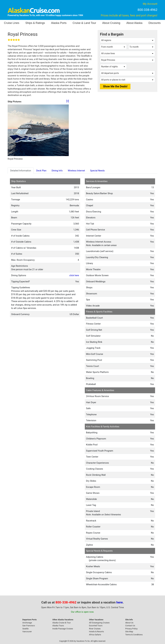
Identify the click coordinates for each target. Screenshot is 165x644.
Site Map (129, 632)
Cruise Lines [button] (12, 23)
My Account (150, 4)
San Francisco (29, 626)
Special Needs (97, 171)
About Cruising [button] (111, 23)
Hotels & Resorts (96, 632)
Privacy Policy (131, 629)
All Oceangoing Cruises (99, 623)
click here (74, 275)
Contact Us (130, 626)
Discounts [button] (155, 23)
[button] (12, 130)
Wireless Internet (76, 171)
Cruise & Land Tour (84, 23)
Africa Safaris (95, 635)
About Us (129, 623)
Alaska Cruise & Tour (62, 623)
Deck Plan (41, 171)
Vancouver (27, 632)
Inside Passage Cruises (63, 629)
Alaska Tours (58, 626)
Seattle (26, 629)
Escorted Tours (96, 626)
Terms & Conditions (134, 635)
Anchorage (27, 623)
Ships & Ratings (35, 23)
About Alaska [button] (134, 23)
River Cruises (95, 629)
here (120, 602)
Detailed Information (21, 171)
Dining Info (57, 171)
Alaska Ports (59, 23)
